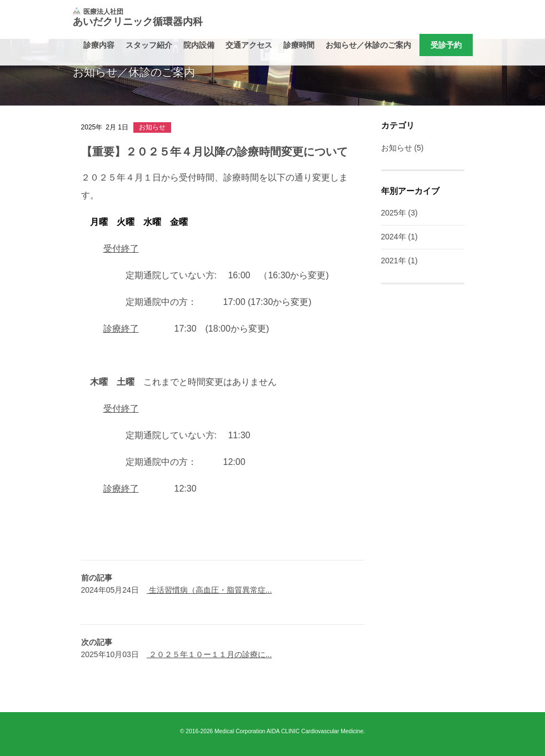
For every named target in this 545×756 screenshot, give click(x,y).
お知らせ (152, 127)
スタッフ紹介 (149, 45)
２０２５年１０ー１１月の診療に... (209, 654)
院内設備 (199, 45)
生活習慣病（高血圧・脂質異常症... (209, 590)
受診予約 (446, 45)
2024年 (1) (399, 237)
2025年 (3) (399, 213)
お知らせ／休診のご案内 (368, 45)
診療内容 (99, 45)
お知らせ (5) (402, 148)
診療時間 (299, 45)
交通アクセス (249, 45)
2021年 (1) (399, 261)
